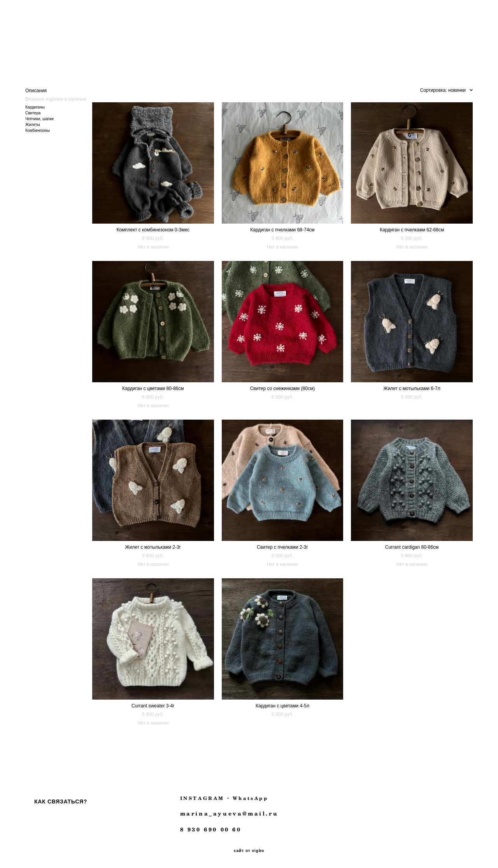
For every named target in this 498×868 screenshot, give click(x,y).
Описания (36, 89)
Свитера (33, 112)
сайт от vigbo (249, 850)
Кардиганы (35, 106)
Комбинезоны (38, 129)
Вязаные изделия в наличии (56, 98)
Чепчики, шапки (39, 118)
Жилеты (33, 123)
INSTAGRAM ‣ (205, 797)
